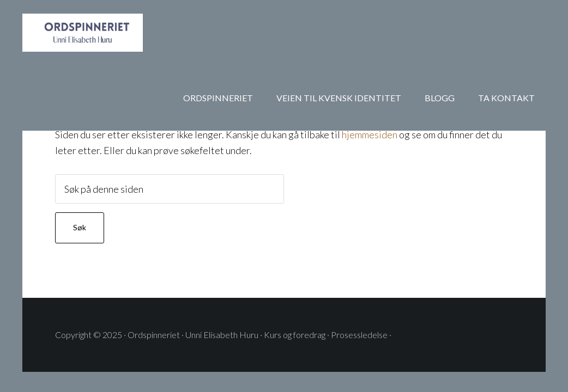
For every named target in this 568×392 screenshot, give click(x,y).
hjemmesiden (370, 134)
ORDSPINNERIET (110, 33)
